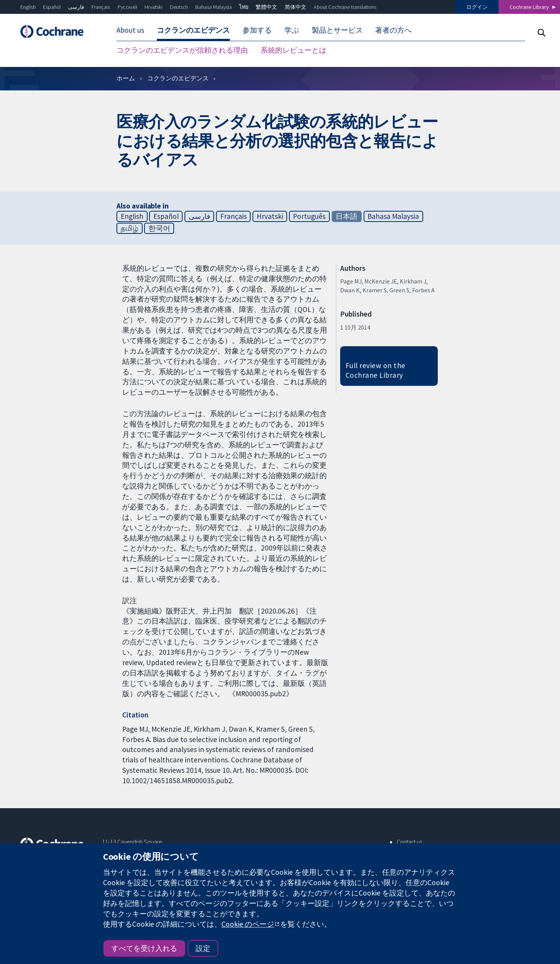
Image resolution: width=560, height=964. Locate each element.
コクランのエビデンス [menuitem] (193, 30)
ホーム (126, 78)
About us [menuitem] (130, 30)
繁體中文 (266, 7)
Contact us (409, 842)
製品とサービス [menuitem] (337, 30)
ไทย (244, 7)
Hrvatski (154, 7)
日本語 (346, 216)
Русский (127, 7)
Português (309, 216)
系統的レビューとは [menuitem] (293, 50)
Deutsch (179, 7)
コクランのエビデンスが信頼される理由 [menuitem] (182, 50)
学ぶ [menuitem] (292, 30)
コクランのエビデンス (178, 78)
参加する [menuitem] (257, 30)
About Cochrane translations (345, 7)
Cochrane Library (529, 7)
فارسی (76, 7)
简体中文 (296, 7)
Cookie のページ (248, 924)
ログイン (477, 7)
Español (52, 7)
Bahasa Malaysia (214, 7)
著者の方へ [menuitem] (393, 30)
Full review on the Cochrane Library (376, 370)
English (28, 7)
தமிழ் (130, 228)
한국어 (159, 228)
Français (101, 7)
